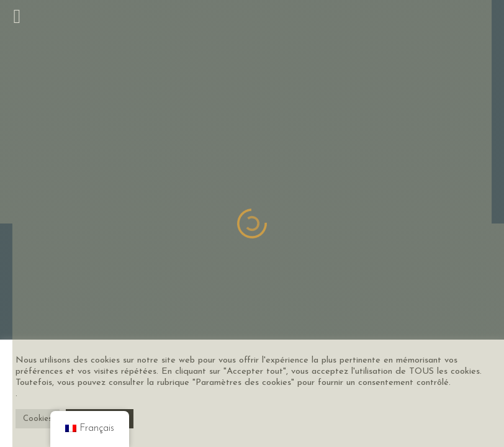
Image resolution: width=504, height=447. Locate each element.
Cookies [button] (38, 419)
